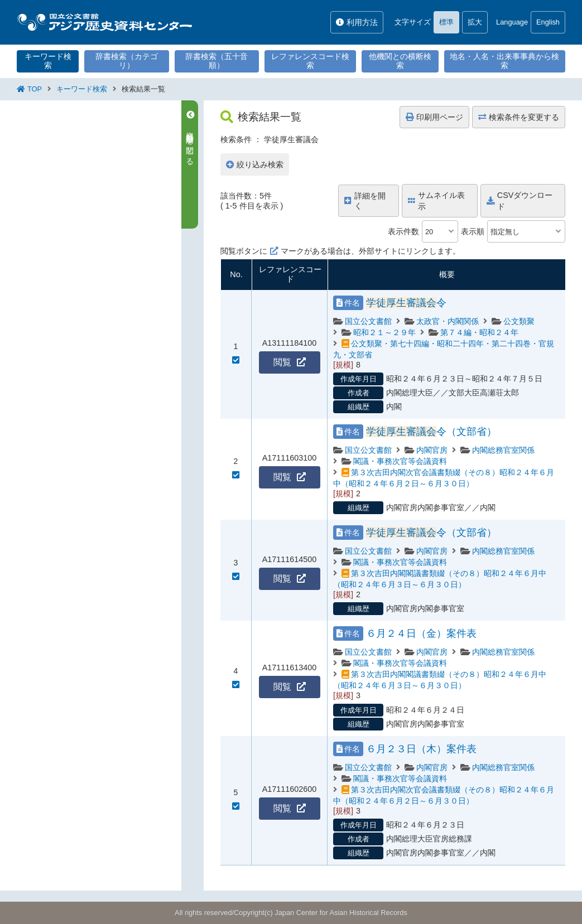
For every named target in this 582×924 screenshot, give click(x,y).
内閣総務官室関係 (503, 450)
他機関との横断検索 (400, 61)
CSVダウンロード (520, 201)
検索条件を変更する (519, 117)
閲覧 (290, 362)
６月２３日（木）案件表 (421, 749)
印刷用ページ (434, 117)
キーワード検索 (48, 61)
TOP (35, 89)
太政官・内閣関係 (448, 321)
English (548, 22)
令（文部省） (431, 432)
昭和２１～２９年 (384, 332)
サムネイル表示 (436, 201)
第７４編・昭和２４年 (479, 332)
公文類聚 (519, 321)
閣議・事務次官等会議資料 (400, 461)
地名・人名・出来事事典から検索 (504, 61)
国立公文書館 (368, 321)
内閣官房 (432, 450)
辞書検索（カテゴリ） (127, 61)
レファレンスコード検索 (310, 61)
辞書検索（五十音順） (217, 61)
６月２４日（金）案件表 (421, 633)
